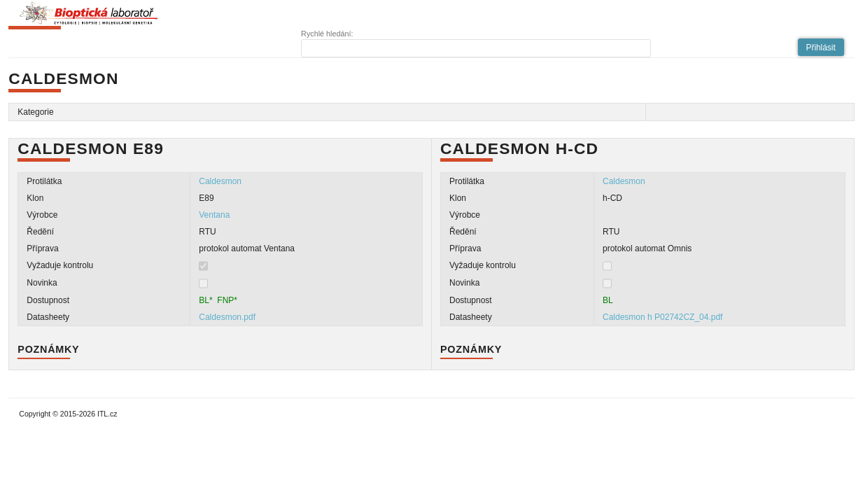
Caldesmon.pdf (227, 317)
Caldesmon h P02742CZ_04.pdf (662, 317)
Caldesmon (220, 181)
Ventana (214, 215)
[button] (821, 47)
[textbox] (476, 48)
